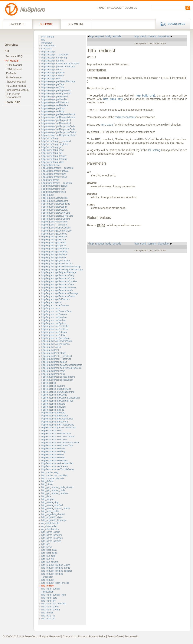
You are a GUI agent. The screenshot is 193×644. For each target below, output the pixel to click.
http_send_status (50, 607)
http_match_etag (50, 502)
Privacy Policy (97, 636)
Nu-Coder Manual (16, 86)
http (43, 40)
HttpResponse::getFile (53, 410)
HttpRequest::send (51, 308)
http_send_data (49, 598)
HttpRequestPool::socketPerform (58, 377)
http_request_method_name (56, 568)
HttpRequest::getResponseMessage (60, 293)
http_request (48, 580)
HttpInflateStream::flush (53, 189)
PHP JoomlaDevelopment (13, 96)
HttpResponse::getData (53, 404)
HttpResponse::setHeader (55, 461)
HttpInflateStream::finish (54, 192)
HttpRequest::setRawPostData (57, 341)
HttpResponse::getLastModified (57, 419)
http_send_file (49, 601)
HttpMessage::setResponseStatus (59, 135)
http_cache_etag (50, 472)
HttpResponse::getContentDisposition (61, 398)
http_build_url (48, 619)
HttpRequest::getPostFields (55, 249)
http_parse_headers (52, 535)
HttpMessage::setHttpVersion (56, 94)
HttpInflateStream (50, 180)
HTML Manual (14, 69)
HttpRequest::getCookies (54, 234)
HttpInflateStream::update (55, 186)
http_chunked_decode (53, 478)
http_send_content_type (54, 595)
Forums (82, 636)
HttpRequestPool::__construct (57, 356)
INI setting (154, 150)
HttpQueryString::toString (54, 159)
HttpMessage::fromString (54, 58)
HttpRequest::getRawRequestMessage (61, 267)
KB (7, 51)
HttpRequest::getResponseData (58, 284)
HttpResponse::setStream (55, 466)
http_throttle (47, 613)
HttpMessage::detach (52, 70)
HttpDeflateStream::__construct (57, 168)
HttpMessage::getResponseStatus (59, 132)
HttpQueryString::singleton (55, 144)
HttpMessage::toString (53, 61)
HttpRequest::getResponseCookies (59, 281)
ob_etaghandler (49, 526)
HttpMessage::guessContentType (58, 67)
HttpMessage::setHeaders (55, 105)
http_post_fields (49, 553)
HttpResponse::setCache (54, 440)
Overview (11, 45)
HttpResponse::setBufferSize (56, 434)
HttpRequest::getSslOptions (56, 299)
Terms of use (115, 636)
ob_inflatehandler (50, 529)
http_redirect (48, 586)
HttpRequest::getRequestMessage (59, 272)
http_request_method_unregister (52, 575)
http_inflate (47, 484)
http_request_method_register (57, 571)
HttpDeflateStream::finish (54, 177)
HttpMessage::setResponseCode (58, 129)
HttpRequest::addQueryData (56, 213)
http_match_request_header (56, 508)
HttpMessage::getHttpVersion (56, 90)
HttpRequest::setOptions (54, 323)
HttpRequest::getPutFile (54, 258)
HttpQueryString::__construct (56, 141)
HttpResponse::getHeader (55, 416)
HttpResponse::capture (53, 386)
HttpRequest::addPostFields (56, 204)
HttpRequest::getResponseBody (58, 275)
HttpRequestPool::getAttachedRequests (62, 365)
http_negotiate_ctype (52, 517)
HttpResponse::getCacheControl (58, 392)
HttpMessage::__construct (55, 55)
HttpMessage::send (51, 79)
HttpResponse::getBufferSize (56, 389)
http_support (48, 499)
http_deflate (47, 481)
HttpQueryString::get (52, 147)
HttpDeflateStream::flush (54, 174)
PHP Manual (11, 61)
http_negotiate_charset (53, 514)
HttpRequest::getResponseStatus (59, 296)
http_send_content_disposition (51, 590)
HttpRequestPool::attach (54, 353)
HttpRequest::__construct (54, 225)
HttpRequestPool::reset (53, 371)
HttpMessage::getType (53, 84)
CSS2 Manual (14, 65)
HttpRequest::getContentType (57, 231)
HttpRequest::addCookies (55, 198)
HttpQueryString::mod (53, 150)
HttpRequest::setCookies (54, 314)
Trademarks (132, 636)
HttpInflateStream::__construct (57, 183)
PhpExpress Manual (17, 90)
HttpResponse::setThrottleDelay (58, 469)
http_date (46, 496)
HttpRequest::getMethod (54, 243)
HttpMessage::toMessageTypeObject (60, 64)
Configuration (48, 46)
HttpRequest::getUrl (52, 302)
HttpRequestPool (50, 350)
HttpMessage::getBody (53, 108)
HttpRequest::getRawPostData (57, 264)
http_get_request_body (53, 490)
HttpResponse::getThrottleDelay (58, 425)
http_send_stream (51, 610)
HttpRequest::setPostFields (55, 326)
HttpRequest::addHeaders (55, 201)
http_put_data (48, 556)
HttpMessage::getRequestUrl (56, 120)
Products (18, 24)
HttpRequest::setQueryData (56, 338)
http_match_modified (52, 505)
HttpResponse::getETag (54, 407)
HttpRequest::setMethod (54, 320)
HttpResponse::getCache (54, 395)
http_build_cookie (50, 511)
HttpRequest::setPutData (54, 332)
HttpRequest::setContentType (57, 311)
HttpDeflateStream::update (55, 171)
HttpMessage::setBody (53, 111)
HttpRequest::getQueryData (56, 261)
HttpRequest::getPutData (54, 255)
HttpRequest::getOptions (54, 246)
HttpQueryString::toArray (54, 156)
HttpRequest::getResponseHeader (59, 287)
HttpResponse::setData (53, 448)
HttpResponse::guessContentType (59, 428)
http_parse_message (52, 538)
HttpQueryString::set (52, 153)
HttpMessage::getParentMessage (59, 81)
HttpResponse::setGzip (53, 458)
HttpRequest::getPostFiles (55, 252)
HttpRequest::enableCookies (56, 228)
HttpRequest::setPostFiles (55, 329)
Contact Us (69, 636)
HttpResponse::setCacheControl (58, 437)
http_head (47, 547)
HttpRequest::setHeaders (54, 317)
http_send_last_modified (54, 604)
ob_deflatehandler (51, 523)
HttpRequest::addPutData (55, 210)
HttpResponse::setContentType (57, 445)
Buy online (76, 24)
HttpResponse (49, 383)
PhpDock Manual (16, 82)
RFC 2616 (107, 125)
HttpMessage (48, 52)
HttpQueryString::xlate (53, 162)
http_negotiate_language (54, 520)
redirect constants (125, 117)
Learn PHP (12, 102)
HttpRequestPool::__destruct (56, 359)
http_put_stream (50, 562)
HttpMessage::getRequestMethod (59, 114)
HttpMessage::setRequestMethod (59, 117)
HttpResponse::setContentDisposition (61, 443)
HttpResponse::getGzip (53, 413)
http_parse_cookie (51, 532)
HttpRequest (48, 195)
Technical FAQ (14, 56)
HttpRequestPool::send (53, 374)
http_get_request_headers (55, 493)
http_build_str (48, 616)
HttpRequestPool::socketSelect (57, 380)
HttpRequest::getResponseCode (58, 278)
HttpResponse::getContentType (57, 401)
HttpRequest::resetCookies (55, 305)
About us (131, 8)
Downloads (172, 24)
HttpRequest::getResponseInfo (57, 290)
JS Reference (14, 77)
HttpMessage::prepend (53, 73)
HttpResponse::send (52, 431)
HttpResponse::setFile (53, 455)
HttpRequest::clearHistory (55, 222)
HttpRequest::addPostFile (55, 207)
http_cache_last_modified (54, 475)
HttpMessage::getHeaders (55, 97)
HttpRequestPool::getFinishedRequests (62, 368)
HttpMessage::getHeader (54, 99)
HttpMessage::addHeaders (55, 102)
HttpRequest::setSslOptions (56, 344)
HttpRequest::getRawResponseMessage (62, 270)
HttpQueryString (50, 138)
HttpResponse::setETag (54, 452)
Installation (47, 43)
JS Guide (11, 73)
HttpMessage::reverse (53, 76)
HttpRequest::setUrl (51, 347)
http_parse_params (51, 541)
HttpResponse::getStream (55, 422)
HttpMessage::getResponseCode (58, 126)
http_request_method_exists (56, 565)
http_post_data (49, 550)
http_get (46, 544)
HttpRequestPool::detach (54, 362)
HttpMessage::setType (53, 87)
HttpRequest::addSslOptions (56, 219)
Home (101, 8)
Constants (47, 49)
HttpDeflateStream (51, 165)
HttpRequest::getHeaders (54, 237)
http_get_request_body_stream (57, 487)
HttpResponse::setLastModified (57, 463)
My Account (115, 8)
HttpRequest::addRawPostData (57, 216)
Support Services (46, 24)
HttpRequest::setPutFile (54, 335)
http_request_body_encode (55, 583)
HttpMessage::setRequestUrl (56, 123)
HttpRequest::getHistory (54, 240)
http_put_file (48, 559)
